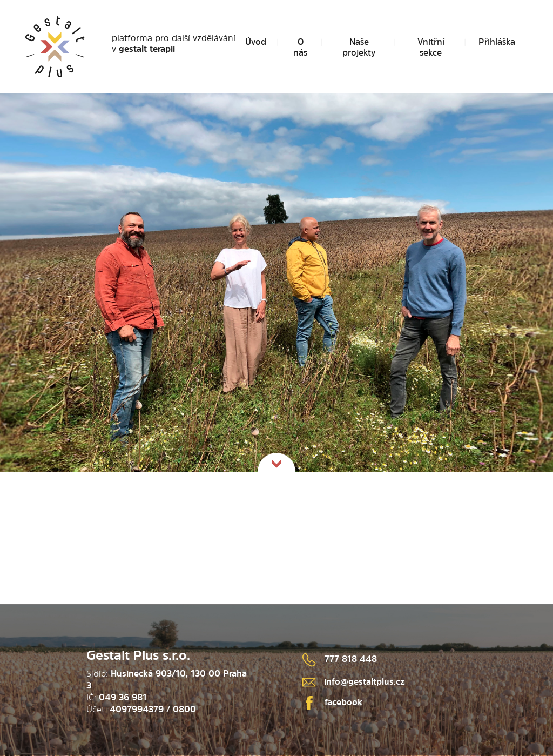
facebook (332, 702)
